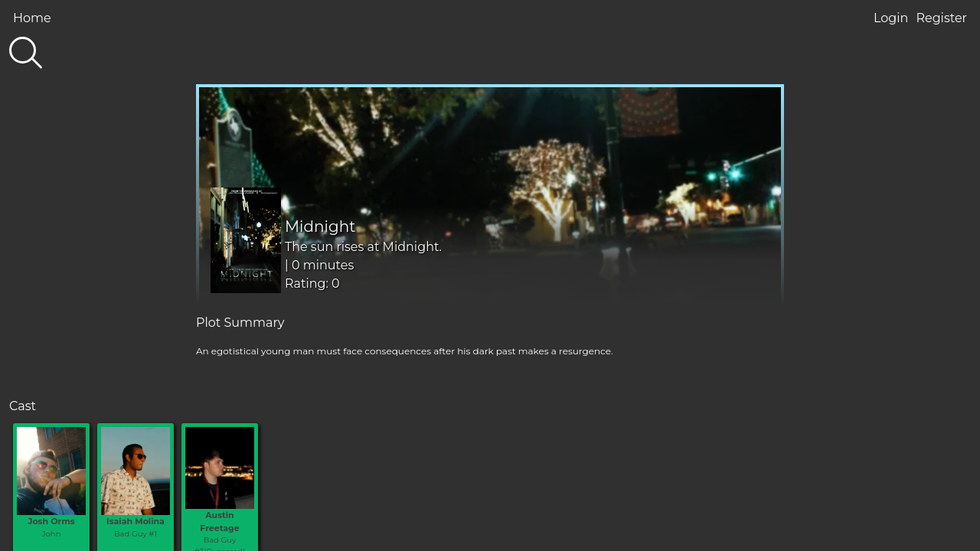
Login (891, 18)
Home (32, 18)
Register (941, 18)
